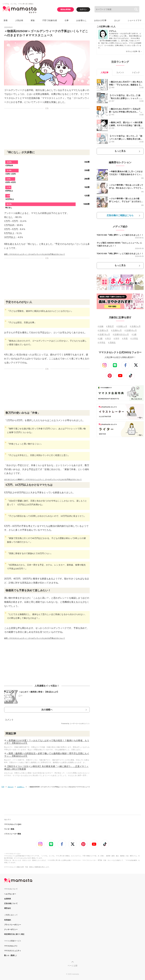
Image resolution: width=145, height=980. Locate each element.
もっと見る (120, 151)
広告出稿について (11, 903)
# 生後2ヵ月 (135, 326)
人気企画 (19, 20)
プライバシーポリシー (13, 925)
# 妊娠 (101, 326)
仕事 (67, 20)
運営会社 (8, 908)
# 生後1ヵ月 (122, 326)
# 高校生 (112, 342)
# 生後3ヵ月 (103, 330)
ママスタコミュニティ (13, 951)
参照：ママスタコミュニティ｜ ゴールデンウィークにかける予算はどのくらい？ (35, 254)
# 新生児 (110, 326)
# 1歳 (134, 334)
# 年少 (108, 338)
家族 (33, 20)
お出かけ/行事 (100, 20)
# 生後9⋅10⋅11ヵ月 (121, 334)
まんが (117, 20)
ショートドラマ (135, 20)
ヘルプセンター (10, 894)
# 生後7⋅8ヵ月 (104, 334)
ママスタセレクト (11, 946)
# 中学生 (102, 342)
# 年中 (117, 338)
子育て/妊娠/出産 (50, 20)
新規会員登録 (66, 9)
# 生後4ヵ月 (116, 330)
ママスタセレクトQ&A (13, 824)
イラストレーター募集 (13, 834)
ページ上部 (72, 966)
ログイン (83, 9)
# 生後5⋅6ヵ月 (131, 330)
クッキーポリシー (11, 929)
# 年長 (125, 338)
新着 (6, 20)
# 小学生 (134, 338)
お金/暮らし (81, 20)
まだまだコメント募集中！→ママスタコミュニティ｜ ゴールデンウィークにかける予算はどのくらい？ (43, 479)
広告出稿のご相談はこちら (120, 215)
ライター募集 (9, 829)
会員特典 (8, 899)
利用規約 (8, 920)
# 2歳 (100, 338)
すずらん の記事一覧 (134, 51)
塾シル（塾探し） (11, 955)
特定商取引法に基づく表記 (14, 934)
